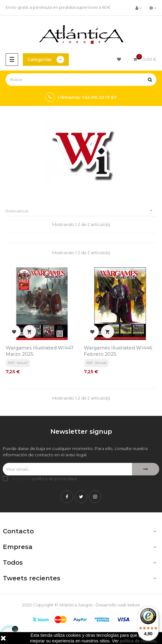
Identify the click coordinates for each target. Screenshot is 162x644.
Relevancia (81, 211)
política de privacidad (55, 479)
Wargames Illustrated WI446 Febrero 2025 (118, 351)
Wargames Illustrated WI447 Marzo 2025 (40, 351)
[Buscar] (81, 80)
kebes (134, 605)
